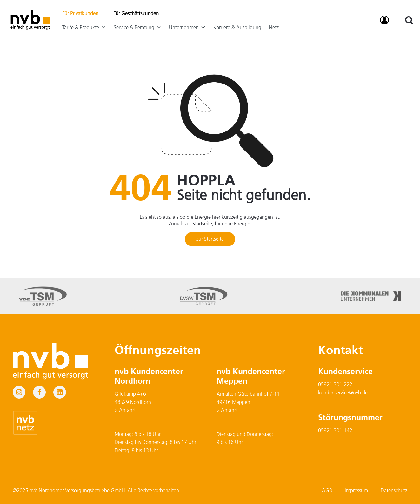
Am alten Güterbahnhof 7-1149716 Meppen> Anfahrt (248, 402)
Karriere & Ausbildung (237, 27)
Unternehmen (187, 27)
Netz (274, 27)
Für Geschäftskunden (136, 13)
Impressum (356, 490)
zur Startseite (210, 239)
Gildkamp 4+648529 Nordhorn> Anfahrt (133, 402)
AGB (327, 490)
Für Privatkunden (80, 13)
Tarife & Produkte (84, 27)
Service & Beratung (137, 27)
